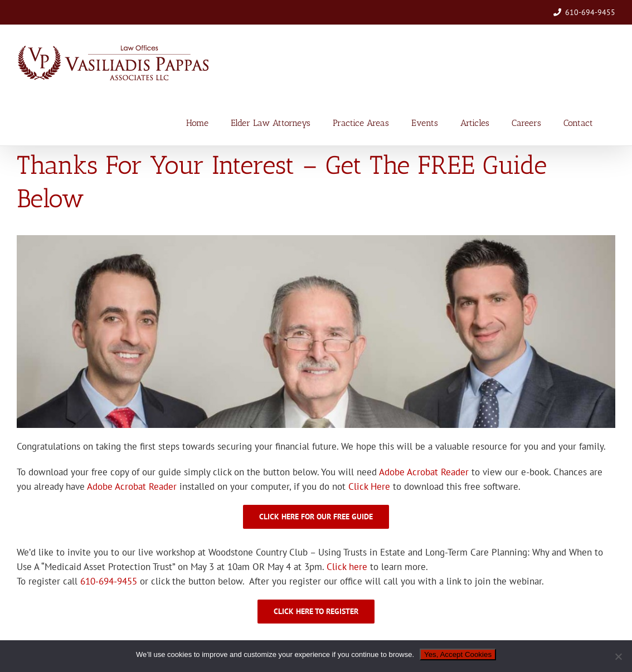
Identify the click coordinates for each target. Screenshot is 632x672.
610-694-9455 (590, 12)
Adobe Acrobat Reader (424, 472)
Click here (347, 567)
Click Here (369, 486)
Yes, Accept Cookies (458, 654)
